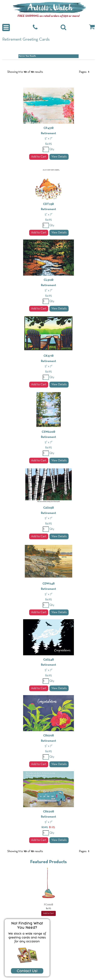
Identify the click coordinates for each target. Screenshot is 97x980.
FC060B (48, 905)
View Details (59, 157)
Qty (52, 149)
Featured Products (48, 862)
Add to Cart (39, 157)
